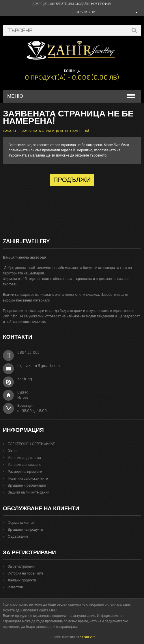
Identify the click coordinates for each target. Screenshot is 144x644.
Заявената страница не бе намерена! (56, 131)
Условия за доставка (24, 458)
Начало (9, 131)
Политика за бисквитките (28, 478)
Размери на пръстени (25, 471)
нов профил (101, 4)
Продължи (72, 180)
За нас (13, 451)
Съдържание (18, 536)
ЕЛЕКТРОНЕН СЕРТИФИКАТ (31, 444)
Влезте (61, 4)
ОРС (53, 610)
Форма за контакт (22, 522)
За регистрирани (21, 566)
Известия (15, 587)
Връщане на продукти (25, 529)
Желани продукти (22, 580)
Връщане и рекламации (27, 485)
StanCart (88, 637)
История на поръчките (26, 573)
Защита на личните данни (29, 492)
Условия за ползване (25, 465)
